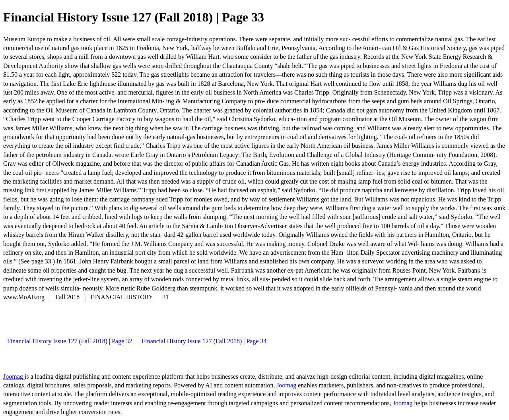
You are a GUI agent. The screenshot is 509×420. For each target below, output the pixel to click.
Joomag (14, 376)
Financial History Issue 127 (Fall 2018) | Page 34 (204, 341)
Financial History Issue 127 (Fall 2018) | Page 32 (70, 341)
